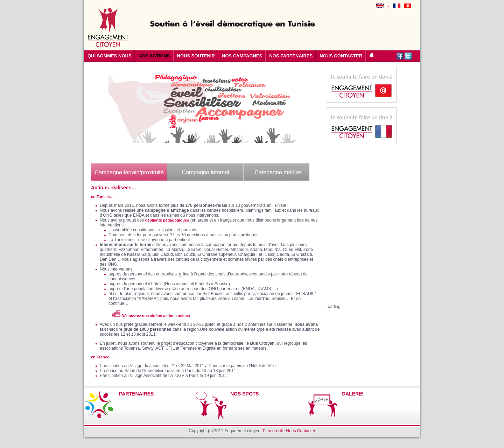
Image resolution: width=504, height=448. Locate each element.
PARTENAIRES (136, 394)
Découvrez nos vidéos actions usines (151, 316)
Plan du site (274, 431)
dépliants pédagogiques (167, 220)
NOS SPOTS (245, 394)
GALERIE (352, 394)
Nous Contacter (300, 431)
